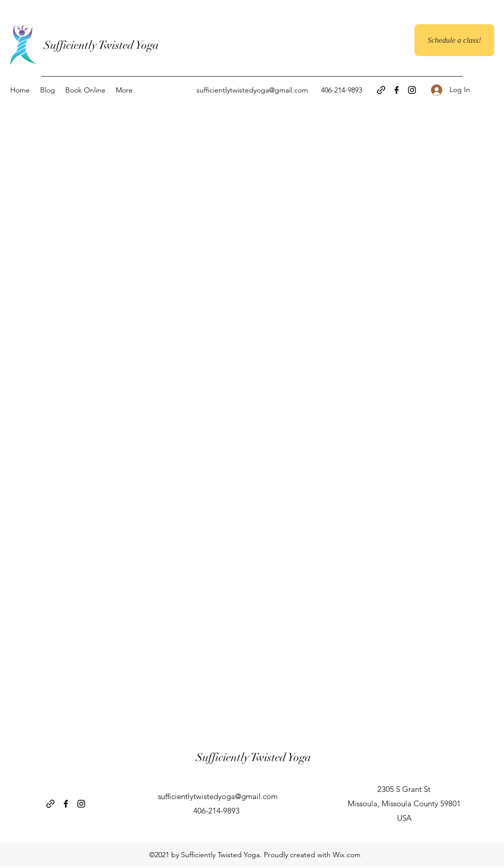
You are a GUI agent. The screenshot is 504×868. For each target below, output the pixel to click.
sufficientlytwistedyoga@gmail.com (252, 90)
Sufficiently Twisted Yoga (101, 45)
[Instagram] (412, 90)
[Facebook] (397, 90)
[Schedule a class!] (454, 40)
